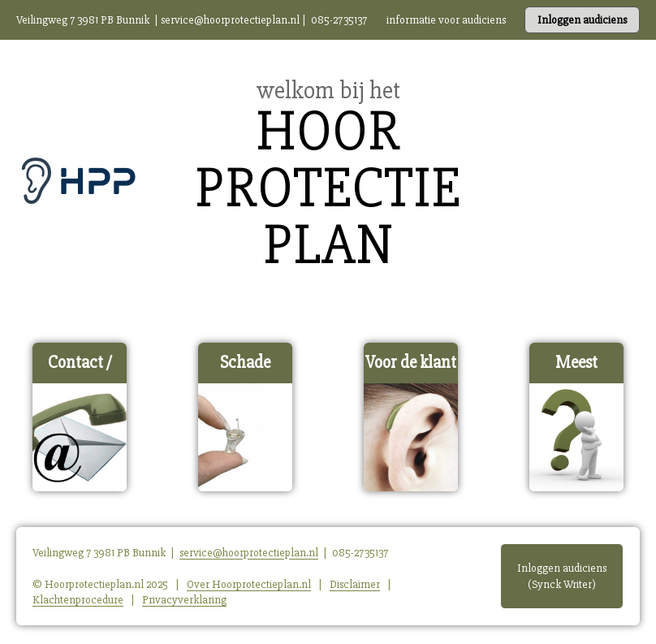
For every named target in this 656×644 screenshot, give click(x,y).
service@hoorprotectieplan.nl (230, 20)
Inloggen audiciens (582, 20)
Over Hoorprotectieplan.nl (249, 584)
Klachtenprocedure (78, 600)
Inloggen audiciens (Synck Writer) (562, 576)
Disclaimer (355, 584)
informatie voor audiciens (446, 20)
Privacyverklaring (184, 600)
